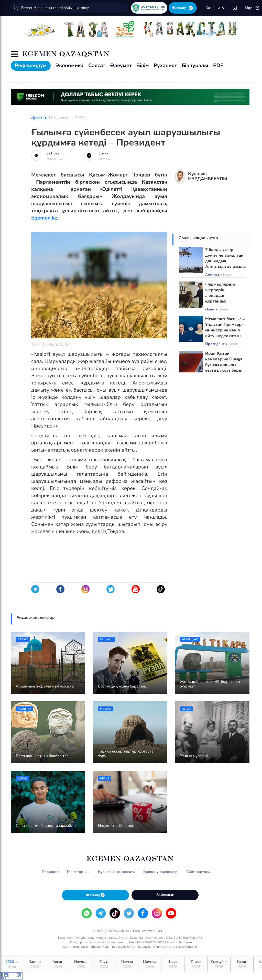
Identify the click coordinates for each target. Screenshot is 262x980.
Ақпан (58, 964)
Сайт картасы (198, 872)
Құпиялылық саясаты (117, 872)
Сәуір (104, 964)
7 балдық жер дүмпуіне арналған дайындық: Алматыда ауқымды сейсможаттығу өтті (225, 261)
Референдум (31, 65)
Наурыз (81, 964)
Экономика (69, 65)
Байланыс (165, 895)
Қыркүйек (219, 964)
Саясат (97, 65)
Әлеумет (121, 65)
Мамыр (127, 964)
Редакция (51, 872)
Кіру (252, 8)
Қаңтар (35, 964)
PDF (218, 65)
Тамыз (196, 964)
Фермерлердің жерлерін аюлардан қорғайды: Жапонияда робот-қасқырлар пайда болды (224, 301)
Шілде (173, 964)
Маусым (150, 964)
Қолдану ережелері (161, 872)
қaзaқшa (216, 8)
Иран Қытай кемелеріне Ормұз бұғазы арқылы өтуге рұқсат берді (224, 362)
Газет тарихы (79, 872)
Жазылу (183, 8)
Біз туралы (195, 65)
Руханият (165, 65)
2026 (12, 964)
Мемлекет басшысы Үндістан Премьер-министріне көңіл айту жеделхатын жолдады (225, 330)
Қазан (242, 964)
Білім (143, 65)
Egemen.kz (44, 218)
